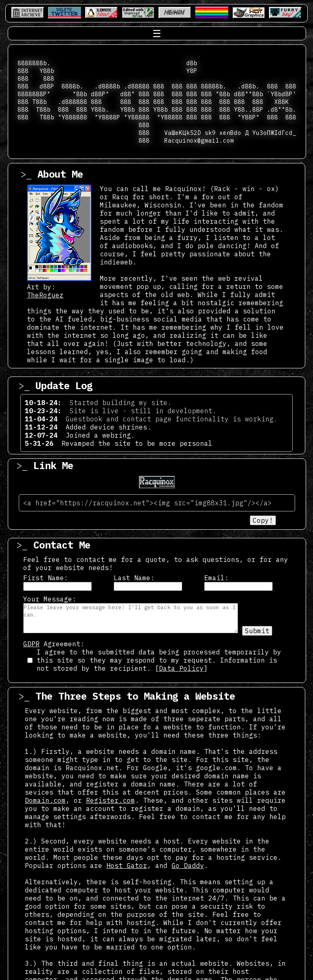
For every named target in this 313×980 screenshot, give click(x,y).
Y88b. (100, 109)
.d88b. (249, 86)
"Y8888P (107, 117)
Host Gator (127, 865)
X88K (282, 102)
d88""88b (249, 94)
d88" (128, 94)
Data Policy (181, 668)
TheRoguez (45, 295)
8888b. (73, 86)
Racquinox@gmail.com (199, 140)
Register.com (110, 800)
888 (23, 71)
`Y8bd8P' (282, 94)
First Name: (46, 578)
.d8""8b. (282, 109)
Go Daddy (188, 865)
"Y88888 (137, 117)
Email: (216, 578)
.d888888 (73, 102)
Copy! (263, 520)
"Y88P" (249, 117)
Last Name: (134, 578)
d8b (192, 63)
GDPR (31, 644)
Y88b (47, 71)
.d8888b (107, 86)
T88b (40, 102)
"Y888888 (73, 117)
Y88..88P (249, 109)
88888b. (214, 86)
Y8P (192, 71)
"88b (80, 94)
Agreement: (54, 644)
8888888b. (34, 63)
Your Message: (50, 599)
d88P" (100, 94)
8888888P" (34, 94)
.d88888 (137, 86)
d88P (47, 86)
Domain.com (45, 800)
